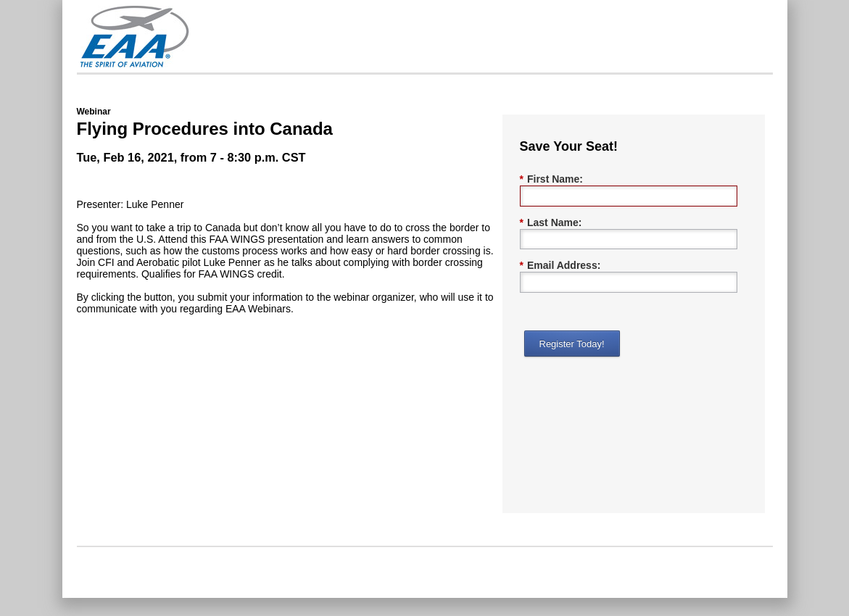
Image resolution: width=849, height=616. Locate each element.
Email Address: (560, 266)
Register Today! (572, 344)
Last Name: (551, 223)
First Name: (551, 179)
